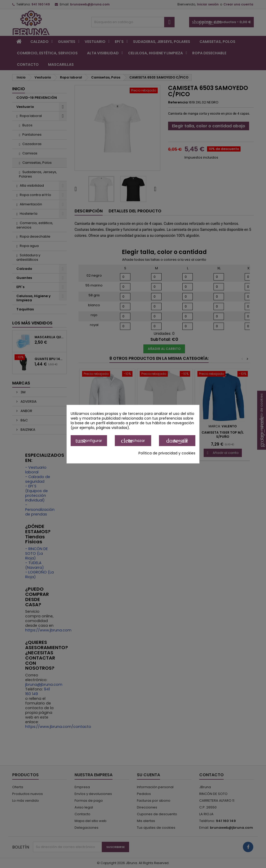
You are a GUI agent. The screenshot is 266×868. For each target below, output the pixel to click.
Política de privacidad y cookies (167, 453)
